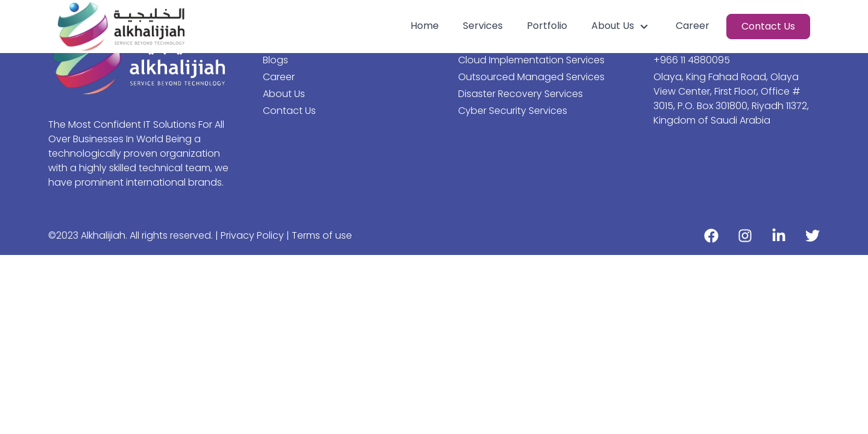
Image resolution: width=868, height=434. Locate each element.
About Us (621, 26)
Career (693, 26)
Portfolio (547, 26)
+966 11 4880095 (692, 60)
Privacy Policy (253, 235)
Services (483, 26)
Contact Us (768, 26)
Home (425, 26)
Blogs (275, 60)
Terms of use (322, 235)
